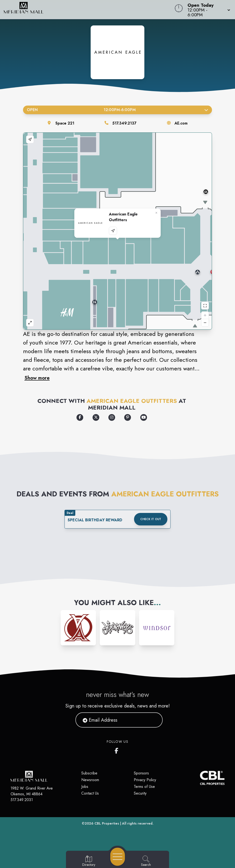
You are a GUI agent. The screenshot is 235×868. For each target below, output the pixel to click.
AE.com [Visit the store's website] (181, 123)
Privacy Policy (145, 780)
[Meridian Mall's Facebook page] (117, 750)
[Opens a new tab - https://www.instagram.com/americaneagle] (112, 417)
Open (117, 110)
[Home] (89, 10)
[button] (207, 10)
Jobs (85, 787)
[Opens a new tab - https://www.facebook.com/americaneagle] (80, 417)
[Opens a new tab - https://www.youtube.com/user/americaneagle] (144, 417)
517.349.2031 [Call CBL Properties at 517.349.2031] (22, 800)
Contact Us (90, 793)
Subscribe (89, 773)
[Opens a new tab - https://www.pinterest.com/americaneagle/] (128, 417)
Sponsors (141, 773)
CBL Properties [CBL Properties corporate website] (107, 823)
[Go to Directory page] (89, 861)
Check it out (151, 519)
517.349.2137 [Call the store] (124, 123)
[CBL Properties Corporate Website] (200, 778)
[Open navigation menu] (118, 857)
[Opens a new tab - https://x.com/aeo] (96, 417)
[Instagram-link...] (78, 628)
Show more (37, 378)
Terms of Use (144, 787)
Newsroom (90, 780)
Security (140, 793)
